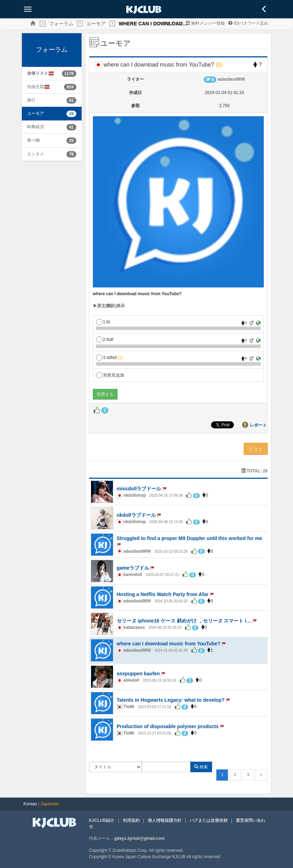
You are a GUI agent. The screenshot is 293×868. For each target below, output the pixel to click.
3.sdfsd (110, 358)
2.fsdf (105, 340)
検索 (201, 767)
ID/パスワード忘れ (249, 23)
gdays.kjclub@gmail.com (140, 838)
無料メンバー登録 (205, 23)
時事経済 (36, 127)
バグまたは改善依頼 (209, 820)
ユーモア (96, 24)
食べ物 (33, 140)
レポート (258, 425)
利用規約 (131, 820)
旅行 (31, 100)
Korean (30, 804)
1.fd (103, 322)
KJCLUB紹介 (102, 820)
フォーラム (61, 24)
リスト (256, 449)
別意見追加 (110, 375)
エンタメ (36, 154)
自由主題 (39, 87)
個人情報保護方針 (165, 820)
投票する (105, 394)
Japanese (50, 804)
